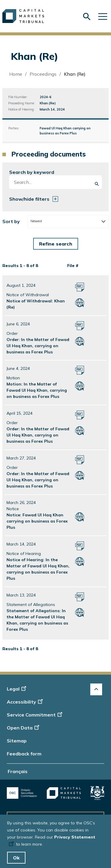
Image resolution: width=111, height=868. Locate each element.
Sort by (11, 221)
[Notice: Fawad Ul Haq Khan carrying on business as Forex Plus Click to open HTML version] (80, 516)
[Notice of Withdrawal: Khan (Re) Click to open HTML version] (80, 302)
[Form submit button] (56, 244)
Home (16, 74)
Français (18, 771)
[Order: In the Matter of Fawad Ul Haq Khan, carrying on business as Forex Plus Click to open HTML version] (80, 341)
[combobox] (68, 221)
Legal (17, 689)
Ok (16, 858)
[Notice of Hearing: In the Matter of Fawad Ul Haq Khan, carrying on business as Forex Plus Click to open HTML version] (80, 561)
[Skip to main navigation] (103, 16)
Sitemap (17, 741)
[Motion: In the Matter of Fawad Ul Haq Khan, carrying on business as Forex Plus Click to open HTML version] (80, 386)
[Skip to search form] (87, 17)
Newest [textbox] (36, 221)
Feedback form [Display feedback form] (24, 754)
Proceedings (43, 74)
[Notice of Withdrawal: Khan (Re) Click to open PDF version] (80, 286)
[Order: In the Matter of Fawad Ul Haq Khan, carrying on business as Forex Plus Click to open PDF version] (80, 325)
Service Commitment (35, 715)
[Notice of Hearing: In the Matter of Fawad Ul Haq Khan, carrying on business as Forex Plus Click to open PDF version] (80, 546)
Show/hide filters (29, 199)
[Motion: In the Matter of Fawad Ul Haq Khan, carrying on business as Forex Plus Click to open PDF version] (80, 370)
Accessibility (26, 702)
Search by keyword (32, 172)
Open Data (24, 728)
